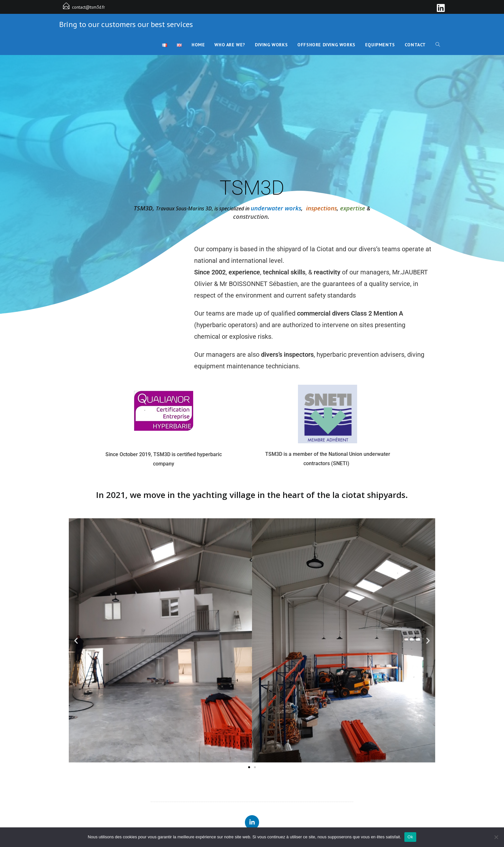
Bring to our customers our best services (126, 24)
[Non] (496, 837)
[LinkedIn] (440, 8)
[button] (76, 641)
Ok (410, 837)
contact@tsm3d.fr (88, 7)
